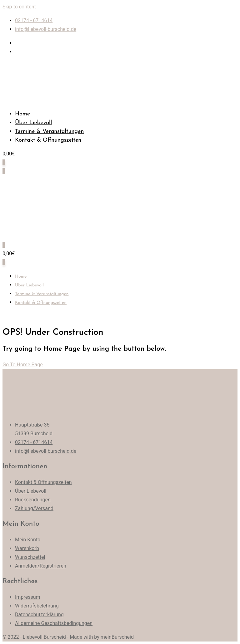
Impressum (28, 597)
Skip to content (19, 7)
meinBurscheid (117, 637)
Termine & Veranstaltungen (49, 132)
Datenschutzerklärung (39, 615)
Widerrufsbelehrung (37, 606)
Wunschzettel (30, 557)
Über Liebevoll (33, 123)
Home (22, 114)
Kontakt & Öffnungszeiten (48, 140)
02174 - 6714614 (34, 20)
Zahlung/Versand (34, 508)
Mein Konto (28, 540)
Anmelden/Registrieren (41, 566)
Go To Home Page (23, 365)
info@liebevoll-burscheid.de (46, 29)
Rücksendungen (33, 500)
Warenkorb (27, 548)
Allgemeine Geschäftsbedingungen (54, 623)
